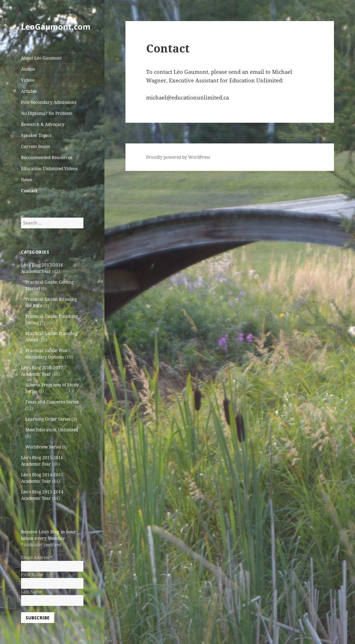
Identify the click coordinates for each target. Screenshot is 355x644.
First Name (32, 575)
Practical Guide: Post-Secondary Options (47, 354)
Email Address (37, 557)
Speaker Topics (36, 135)
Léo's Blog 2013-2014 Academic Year (42, 495)
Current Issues (35, 146)
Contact (29, 191)
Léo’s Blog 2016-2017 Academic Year (42, 371)
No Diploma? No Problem (47, 113)
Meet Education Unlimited (52, 430)
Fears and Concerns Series (52, 402)
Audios (28, 69)
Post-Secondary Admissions (49, 102)
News (26, 180)
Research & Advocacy (43, 124)
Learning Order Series (48, 419)
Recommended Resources (47, 158)
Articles (29, 91)
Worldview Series (43, 447)
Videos (28, 80)
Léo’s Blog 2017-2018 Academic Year (42, 268)
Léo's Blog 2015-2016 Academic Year (42, 461)
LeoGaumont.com (56, 26)
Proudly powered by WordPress (178, 157)
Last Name (32, 592)
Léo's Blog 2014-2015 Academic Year (42, 478)
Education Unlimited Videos (49, 169)
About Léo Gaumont (41, 58)
